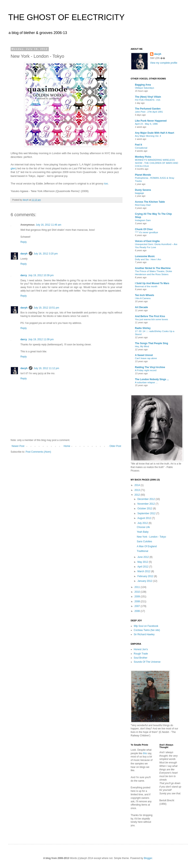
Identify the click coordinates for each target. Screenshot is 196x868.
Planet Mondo (143, 175)
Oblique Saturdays (145, 88)
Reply (24, 242)
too (106, 184)
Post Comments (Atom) (38, 452)
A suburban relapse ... (146, 382)
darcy (24, 275)
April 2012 (143, 567)
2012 (138, 495)
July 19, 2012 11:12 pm (46, 368)
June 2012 (143, 557)
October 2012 (145, 509)
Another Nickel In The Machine (153, 268)
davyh (24, 254)
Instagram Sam (143, 220)
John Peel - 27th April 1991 (149, 112)
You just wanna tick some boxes (151, 319)
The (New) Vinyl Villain (148, 97)
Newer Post (18, 446)
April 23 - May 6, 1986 (146, 124)
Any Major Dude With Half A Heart (155, 133)
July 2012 (143, 523)
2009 (138, 597)
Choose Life (143, 527)
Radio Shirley (143, 328)
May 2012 (143, 562)
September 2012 (147, 513)
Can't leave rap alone (146, 358)
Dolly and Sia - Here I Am (148, 259)
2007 (138, 606)
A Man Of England (147, 546)
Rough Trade (141, 654)
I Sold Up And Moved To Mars (152, 283)
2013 (138, 490)
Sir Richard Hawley (144, 634)
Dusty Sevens (143, 190)
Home (67, 446)
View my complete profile (164, 63)
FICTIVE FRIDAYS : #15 (148, 100)
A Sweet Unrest (144, 355)
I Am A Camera (143, 298)
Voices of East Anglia (147, 241)
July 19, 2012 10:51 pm (46, 308)
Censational (141, 148)
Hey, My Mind (142, 346)
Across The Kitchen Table (150, 202)
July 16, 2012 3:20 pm (46, 254)
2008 (138, 601)
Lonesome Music (145, 256)
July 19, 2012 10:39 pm (41, 275)
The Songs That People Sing (151, 343)
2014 (138, 485)
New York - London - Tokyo (151, 537)
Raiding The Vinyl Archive (150, 367)
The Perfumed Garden (148, 109)
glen (13, 168)
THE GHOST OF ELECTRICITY (66, 17)
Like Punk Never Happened (151, 121)
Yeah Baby (143, 532)
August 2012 (145, 518)
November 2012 (146, 504)
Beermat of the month (146, 286)
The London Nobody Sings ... (152, 379)
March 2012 (144, 571)
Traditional (143, 551)
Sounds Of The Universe (147, 662)
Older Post (115, 446)
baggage (139, 193)
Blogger (148, 858)
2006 (138, 611)
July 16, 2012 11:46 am (48, 225)
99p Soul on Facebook (146, 626)
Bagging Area (143, 85)
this (145, 753)
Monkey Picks (143, 157)
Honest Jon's (141, 649)
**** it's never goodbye (146, 232)
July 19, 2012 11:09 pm (41, 339)
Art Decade (141, 307)
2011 (138, 587)
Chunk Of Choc (144, 229)
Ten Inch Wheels (145, 295)
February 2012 (146, 576)
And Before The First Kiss (150, 316)
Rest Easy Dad (143, 205)
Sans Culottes (144, 541)
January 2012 (145, 581)
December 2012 (146, 499)
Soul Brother (141, 658)
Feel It (139, 145)
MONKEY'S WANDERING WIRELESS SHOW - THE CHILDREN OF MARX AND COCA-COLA (156, 163)
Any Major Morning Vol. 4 (148, 136)
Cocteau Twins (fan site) (147, 630)
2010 (138, 592)
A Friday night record (146, 370)
